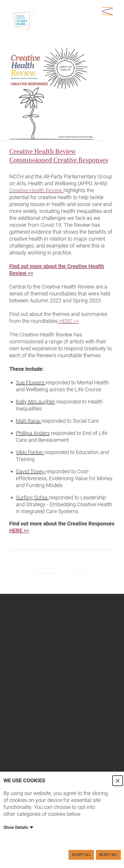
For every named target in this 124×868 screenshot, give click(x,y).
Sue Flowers (31, 382)
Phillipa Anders (33, 433)
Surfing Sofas (32, 497)
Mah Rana (29, 421)
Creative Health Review (36, 190)
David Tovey (31, 471)
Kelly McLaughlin (35, 402)
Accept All (81, 855)
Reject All (108, 855)
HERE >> (68, 321)
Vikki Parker (30, 452)
